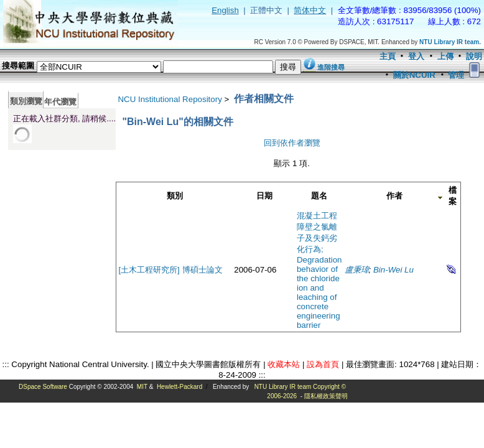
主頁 (388, 56)
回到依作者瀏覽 (292, 143)
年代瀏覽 (60, 102)
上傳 (445, 56)
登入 (416, 56)
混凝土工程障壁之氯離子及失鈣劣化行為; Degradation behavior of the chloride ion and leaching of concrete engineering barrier (319, 270)
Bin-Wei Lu (393, 270)
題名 (319, 196)
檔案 (453, 196)
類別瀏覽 (26, 101)
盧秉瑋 (357, 270)
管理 (456, 75)
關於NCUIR (414, 75)
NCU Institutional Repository (170, 99)
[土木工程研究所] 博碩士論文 (170, 270)
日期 (264, 196)
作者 (394, 196)
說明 (474, 56)
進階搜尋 (331, 67)
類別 (175, 196)
